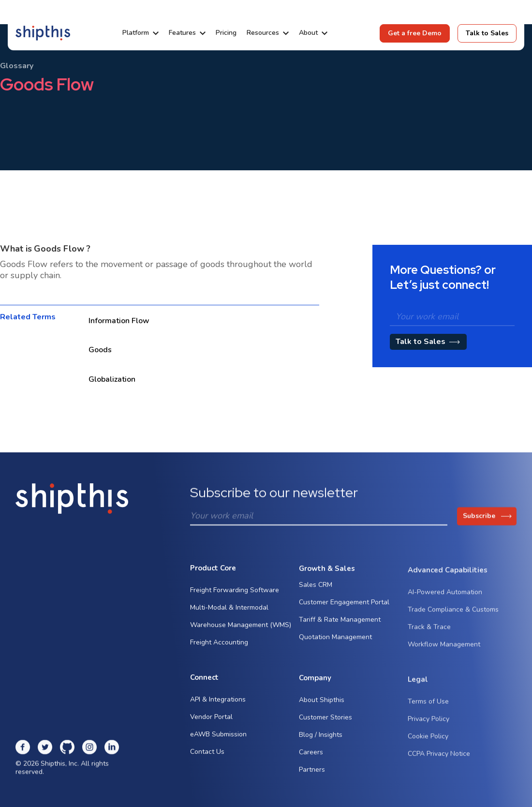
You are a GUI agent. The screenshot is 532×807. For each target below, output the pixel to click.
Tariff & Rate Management (340, 626)
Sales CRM (316, 591)
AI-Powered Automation (445, 603)
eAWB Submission (218, 737)
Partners (312, 776)
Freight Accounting (219, 645)
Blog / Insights (321, 741)
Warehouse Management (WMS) (241, 627)
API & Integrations (218, 702)
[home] (43, 33)
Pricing (226, 33)
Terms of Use (428, 712)
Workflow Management (444, 655)
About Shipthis (322, 707)
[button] (140, 33)
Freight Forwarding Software (235, 592)
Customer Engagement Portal (344, 608)
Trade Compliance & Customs (453, 620)
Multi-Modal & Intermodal (229, 610)
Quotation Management (335, 643)
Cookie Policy (428, 747)
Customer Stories (325, 724)
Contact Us (207, 755)
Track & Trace (429, 638)
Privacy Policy (429, 730)
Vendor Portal (211, 720)
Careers (311, 759)
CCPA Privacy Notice (439, 765)
